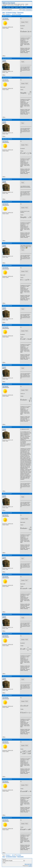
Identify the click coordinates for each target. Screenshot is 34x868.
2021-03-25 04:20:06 (7, 365)
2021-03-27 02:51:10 (7, 555)
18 (17, 14)
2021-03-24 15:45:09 (7, 325)
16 (14, 14)
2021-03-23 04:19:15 (7, 243)
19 (18, 14)
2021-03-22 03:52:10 (7, 179)
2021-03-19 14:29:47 (7, 16)
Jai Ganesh (5, 18)
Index (4, 7)
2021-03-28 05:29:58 (7, 614)
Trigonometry (20, 13)
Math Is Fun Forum (9, 3)
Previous (8, 14)
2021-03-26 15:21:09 (7, 513)
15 (13, 14)
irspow (4, 61)
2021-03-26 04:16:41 (7, 427)
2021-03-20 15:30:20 (7, 78)
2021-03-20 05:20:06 (7, 58)
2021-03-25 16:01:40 (7, 384)
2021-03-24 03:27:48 (7, 306)
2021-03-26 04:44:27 (7, 494)
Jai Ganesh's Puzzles (11, 13)
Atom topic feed (28, 864)
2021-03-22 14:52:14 (7, 202)
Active (24, 10)
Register (22, 7)
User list (8, 7)
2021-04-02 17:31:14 (7, 740)
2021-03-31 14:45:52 (7, 695)
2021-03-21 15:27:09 (7, 139)
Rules (13, 7)
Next (20, 14)
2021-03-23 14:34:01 (7, 265)
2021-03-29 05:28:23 (7, 676)
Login (26, 7)
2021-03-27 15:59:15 (7, 574)
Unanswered (29, 10)
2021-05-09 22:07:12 (7, 818)
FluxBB (30, 866)
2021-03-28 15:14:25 (7, 634)
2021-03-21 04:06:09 (7, 120)
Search (17, 7)
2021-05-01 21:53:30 (7, 779)
